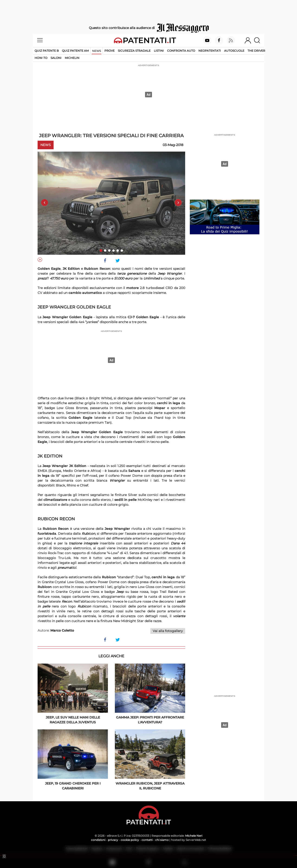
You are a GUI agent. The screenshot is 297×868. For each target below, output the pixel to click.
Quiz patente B (47, 51)
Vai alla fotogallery (168, 631)
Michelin (72, 58)
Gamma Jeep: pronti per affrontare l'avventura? (150, 720)
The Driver (256, 51)
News (97, 51)
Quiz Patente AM (75, 51)
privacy (113, 840)
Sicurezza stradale (134, 51)
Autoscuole (234, 51)
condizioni (98, 840)
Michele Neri (194, 836)
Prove (110, 51)
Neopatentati (210, 51)
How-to (41, 58)
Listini (159, 51)
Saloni (56, 58)
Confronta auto (181, 51)
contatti (147, 840)
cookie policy (130, 840)
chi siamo (162, 840)
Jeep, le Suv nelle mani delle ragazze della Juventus (73, 720)
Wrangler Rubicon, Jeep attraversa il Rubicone (150, 786)
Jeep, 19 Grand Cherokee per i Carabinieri (73, 786)
